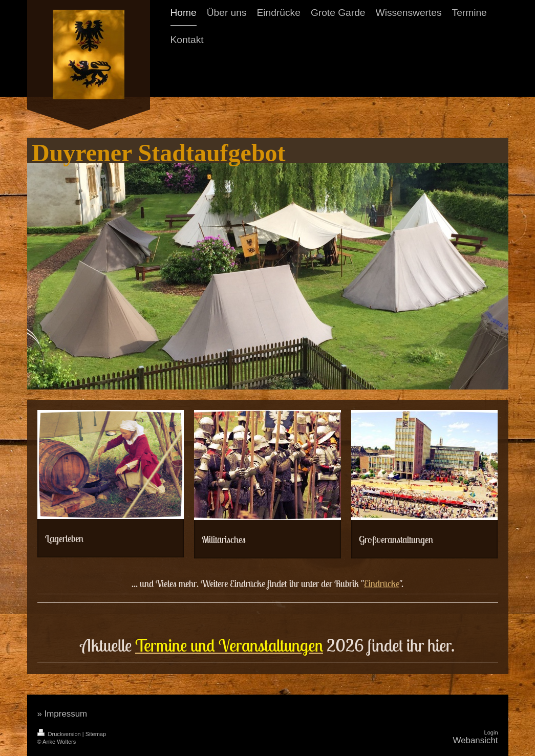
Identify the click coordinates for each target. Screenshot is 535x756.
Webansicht (476, 740)
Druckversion (60, 734)
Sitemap (96, 734)
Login (491, 732)
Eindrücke (382, 584)
